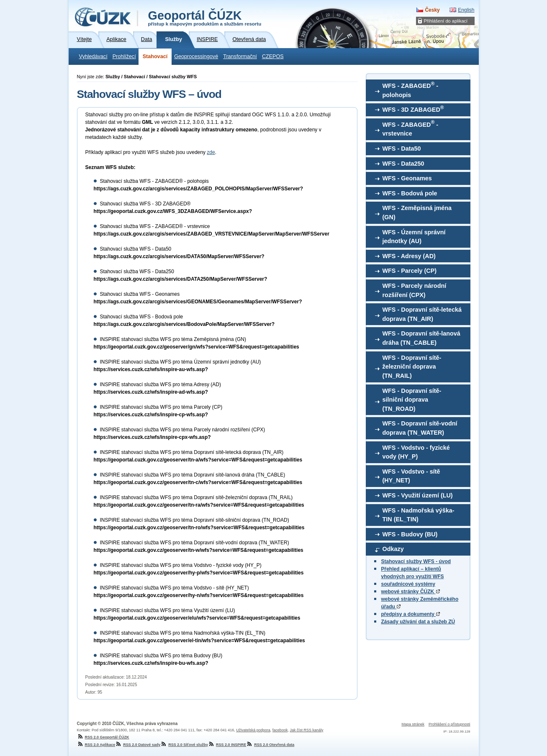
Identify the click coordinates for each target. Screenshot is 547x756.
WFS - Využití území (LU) (418, 495)
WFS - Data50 (402, 149)
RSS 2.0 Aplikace (96, 745)
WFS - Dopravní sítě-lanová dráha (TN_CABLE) (421, 338)
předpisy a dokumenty (411, 614)
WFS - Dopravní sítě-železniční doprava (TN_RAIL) (412, 367)
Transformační (240, 56)
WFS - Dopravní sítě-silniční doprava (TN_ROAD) (412, 400)
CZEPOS (273, 56)
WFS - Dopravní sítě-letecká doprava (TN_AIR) (422, 314)
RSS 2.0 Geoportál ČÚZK (103, 737)
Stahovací (155, 56)
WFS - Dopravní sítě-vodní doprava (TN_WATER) (420, 428)
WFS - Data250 (403, 164)
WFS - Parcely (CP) (410, 271)
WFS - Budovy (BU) (410, 534)
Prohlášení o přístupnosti (449, 724)
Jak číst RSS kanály (306, 730)
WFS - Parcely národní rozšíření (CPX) (415, 290)
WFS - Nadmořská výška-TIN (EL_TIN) (419, 515)
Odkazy (393, 549)
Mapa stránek (413, 724)
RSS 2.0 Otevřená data (270, 745)
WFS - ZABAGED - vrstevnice (411, 128)
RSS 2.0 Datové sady (138, 745)
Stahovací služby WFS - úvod (416, 561)
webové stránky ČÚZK (411, 592)
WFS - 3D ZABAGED (413, 109)
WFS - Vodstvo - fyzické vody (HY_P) (416, 452)
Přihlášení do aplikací (446, 21)
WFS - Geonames (407, 178)
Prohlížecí (124, 56)
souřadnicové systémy (408, 584)
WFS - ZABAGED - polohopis (411, 90)
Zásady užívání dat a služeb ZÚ (418, 622)
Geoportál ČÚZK (205, 18)
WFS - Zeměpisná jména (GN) (417, 213)
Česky (432, 10)
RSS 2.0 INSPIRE (227, 745)
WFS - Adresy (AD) (409, 256)
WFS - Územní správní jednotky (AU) (414, 237)
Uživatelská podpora (253, 730)
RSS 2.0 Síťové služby (184, 745)
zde (211, 152)
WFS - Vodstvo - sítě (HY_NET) (411, 476)
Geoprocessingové (196, 56)
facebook (280, 730)
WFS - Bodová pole (410, 193)
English (466, 10)
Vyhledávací (93, 56)
